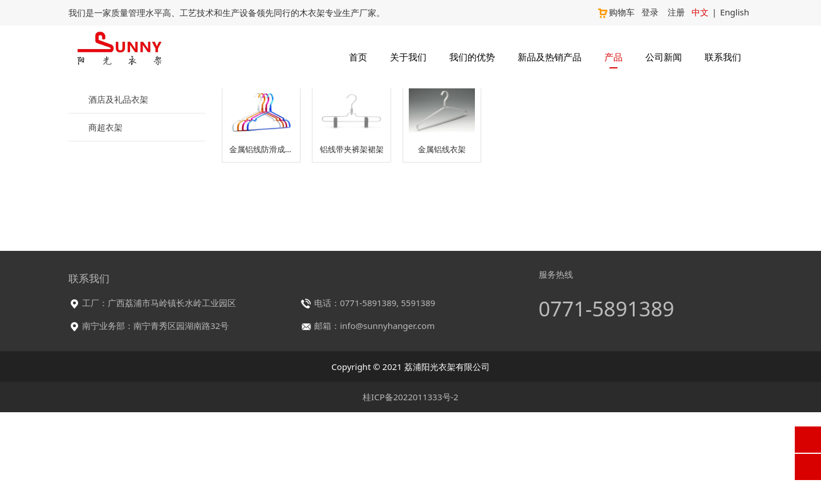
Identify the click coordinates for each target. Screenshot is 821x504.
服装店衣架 (110, 160)
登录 (650, 12)
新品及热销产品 (550, 57)
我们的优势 (472, 57)
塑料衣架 (111, 250)
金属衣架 (111, 208)
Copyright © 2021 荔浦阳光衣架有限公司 (410, 458)
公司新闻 (664, 57)
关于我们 (408, 57)
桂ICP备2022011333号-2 (410, 489)
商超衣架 (105, 306)
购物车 (616, 12)
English (735, 12)
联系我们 (723, 57)
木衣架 (106, 186)
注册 (676, 12)
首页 (358, 57)
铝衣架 (106, 229)
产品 (613, 57)
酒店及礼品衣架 (118, 278)
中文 (700, 12)
